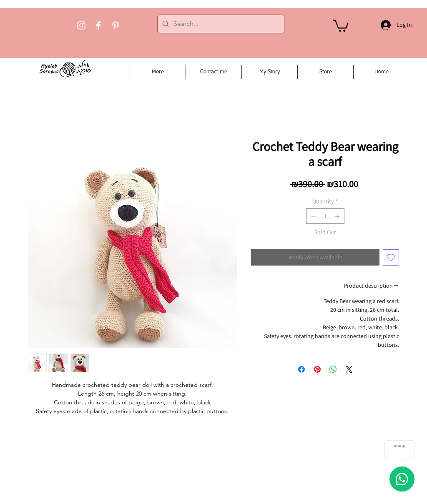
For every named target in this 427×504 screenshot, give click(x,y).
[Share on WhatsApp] (333, 369)
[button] (341, 25)
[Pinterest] (116, 25)
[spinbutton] (325, 216)
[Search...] (220, 24)
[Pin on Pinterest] (317, 369)
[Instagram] (81, 25)
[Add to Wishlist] (391, 257)
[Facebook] (98, 25)
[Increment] (338, 216)
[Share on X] (349, 369)
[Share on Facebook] (301, 369)
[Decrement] (313, 216)
